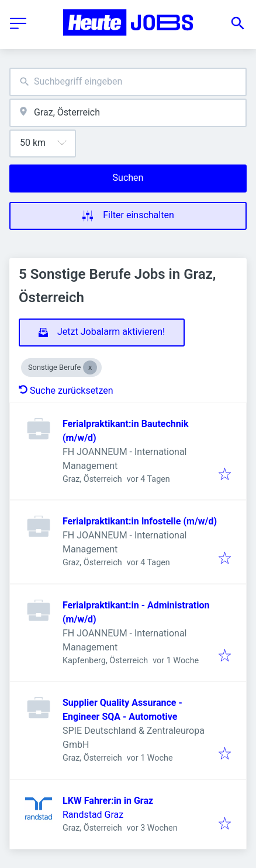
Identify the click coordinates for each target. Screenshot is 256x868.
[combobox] (128, 82)
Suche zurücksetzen (66, 391)
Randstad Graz (93, 815)
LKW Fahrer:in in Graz (108, 801)
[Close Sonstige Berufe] (90, 367)
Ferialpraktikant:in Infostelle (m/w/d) (140, 521)
